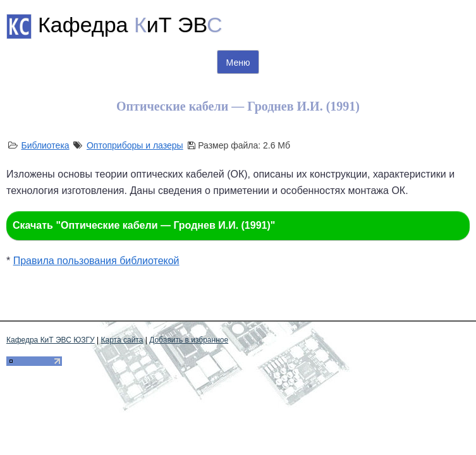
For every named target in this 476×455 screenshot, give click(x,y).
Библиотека (45, 145)
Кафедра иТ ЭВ (130, 25)
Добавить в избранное (189, 340)
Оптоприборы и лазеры (135, 145)
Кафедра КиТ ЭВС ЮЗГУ (51, 340)
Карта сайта (122, 340)
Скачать (144, 225)
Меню (238, 63)
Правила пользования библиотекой (96, 261)
